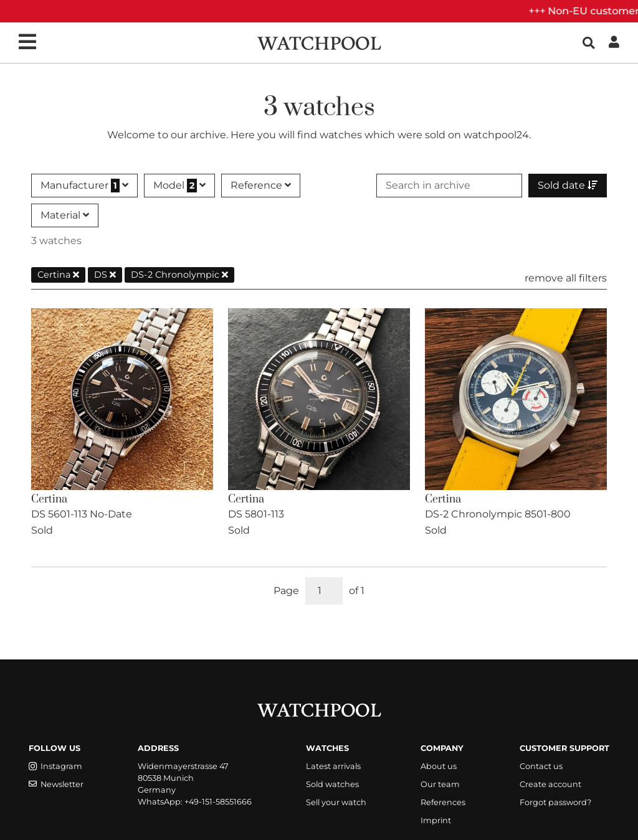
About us (439, 766)
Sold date (568, 185)
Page (286, 591)
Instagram (55, 766)
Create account (550, 784)
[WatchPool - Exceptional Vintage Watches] (319, 42)
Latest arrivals (333, 766)
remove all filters (566, 278)
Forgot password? (555, 802)
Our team (440, 784)
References (443, 802)
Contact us (541, 766)
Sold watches (332, 784)
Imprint (436, 820)
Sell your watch (336, 802)
